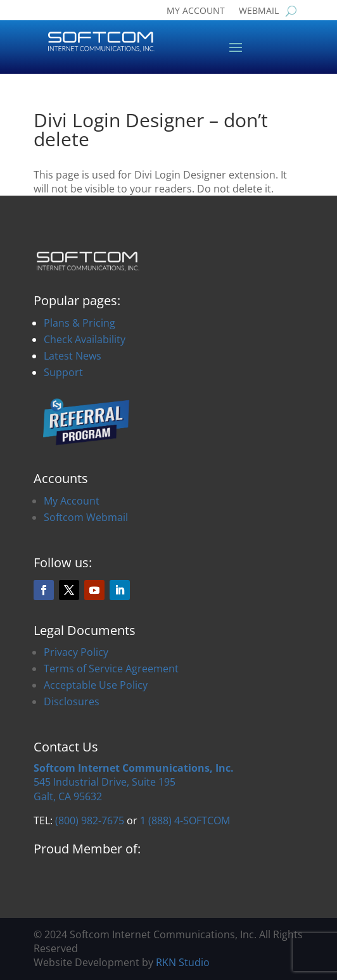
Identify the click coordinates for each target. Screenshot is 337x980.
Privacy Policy (76, 652)
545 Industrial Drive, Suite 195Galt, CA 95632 (134, 782)
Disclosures (72, 701)
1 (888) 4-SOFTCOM (185, 820)
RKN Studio (183, 962)
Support (63, 372)
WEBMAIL (259, 11)
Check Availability (85, 339)
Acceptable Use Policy (96, 685)
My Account (72, 501)
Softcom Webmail (86, 517)
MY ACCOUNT (196, 11)
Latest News (73, 356)
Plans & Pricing (79, 323)
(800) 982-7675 (90, 820)
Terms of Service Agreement (111, 669)
